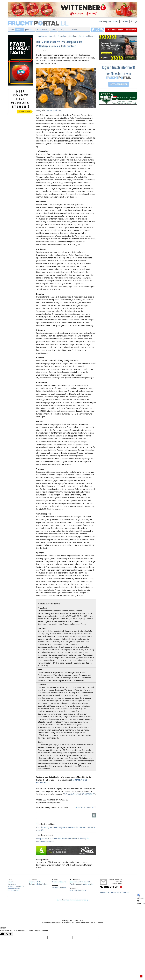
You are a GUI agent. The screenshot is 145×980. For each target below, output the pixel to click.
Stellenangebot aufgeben (38, 884)
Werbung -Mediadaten (78, 890)
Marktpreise (42, 30)
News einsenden (14, 888)
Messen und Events (59, 882)
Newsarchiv (12, 884)
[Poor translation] (9, 934)
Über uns (125, 21)
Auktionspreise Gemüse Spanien (82, 884)
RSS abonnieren (13, 890)
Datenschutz (116, 893)
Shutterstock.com (54, 110)
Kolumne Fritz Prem (59, 888)
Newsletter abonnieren (16, 886)
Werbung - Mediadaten (109, 21)
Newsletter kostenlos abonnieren (121, 30)
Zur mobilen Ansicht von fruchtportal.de (71, 900)
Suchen (74, 30)
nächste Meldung (86, 36)
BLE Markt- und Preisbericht (80, 882)
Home (11, 30)
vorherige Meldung (69, 36)
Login (135, 21)
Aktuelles (11, 882)
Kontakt (126, 893)
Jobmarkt (29, 30)
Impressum (104, 893)
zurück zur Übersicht (47, 36)
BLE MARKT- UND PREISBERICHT (79, 794)
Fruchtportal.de (38, 23)
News (19, 30)
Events (54, 30)
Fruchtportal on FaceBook (93, 30)
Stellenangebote (35, 882)
